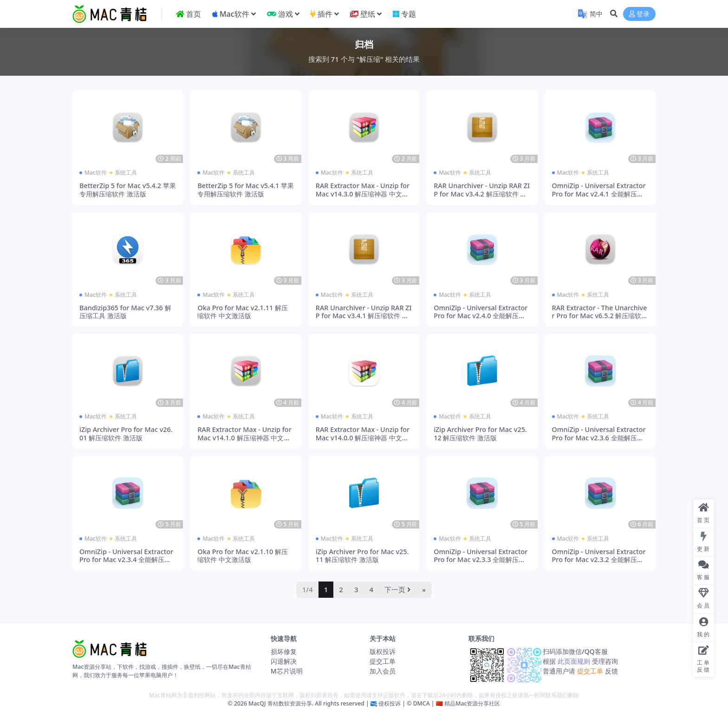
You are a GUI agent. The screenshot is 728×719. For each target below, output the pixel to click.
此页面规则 (574, 661)
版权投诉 (383, 651)
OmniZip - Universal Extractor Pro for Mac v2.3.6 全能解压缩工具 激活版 (599, 438)
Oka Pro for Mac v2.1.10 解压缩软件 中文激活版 (243, 556)
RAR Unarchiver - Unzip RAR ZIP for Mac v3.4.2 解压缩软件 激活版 (482, 194)
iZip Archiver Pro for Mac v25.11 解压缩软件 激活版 (362, 556)
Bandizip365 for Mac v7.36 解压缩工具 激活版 (125, 312)
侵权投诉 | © (394, 703)
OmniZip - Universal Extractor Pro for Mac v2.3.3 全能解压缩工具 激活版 (481, 560)
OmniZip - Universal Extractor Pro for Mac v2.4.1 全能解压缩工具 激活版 (599, 194)
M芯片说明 (287, 671)
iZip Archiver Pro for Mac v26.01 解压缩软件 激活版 (126, 433)
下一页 (398, 589)
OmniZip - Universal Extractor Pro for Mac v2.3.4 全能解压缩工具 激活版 (126, 560)
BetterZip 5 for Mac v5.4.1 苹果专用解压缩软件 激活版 (246, 190)
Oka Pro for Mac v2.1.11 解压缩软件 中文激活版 (243, 312)
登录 (639, 14)
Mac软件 (96, 173)
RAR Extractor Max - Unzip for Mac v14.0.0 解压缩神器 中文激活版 (363, 438)
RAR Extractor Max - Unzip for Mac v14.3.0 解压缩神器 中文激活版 (363, 194)
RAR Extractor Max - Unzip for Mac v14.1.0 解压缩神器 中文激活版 (244, 438)
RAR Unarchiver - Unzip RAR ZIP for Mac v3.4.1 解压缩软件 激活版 (364, 316)
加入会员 (383, 671)
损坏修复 (284, 651)
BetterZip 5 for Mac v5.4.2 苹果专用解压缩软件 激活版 (128, 190)
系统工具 (126, 173)
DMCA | (423, 703)
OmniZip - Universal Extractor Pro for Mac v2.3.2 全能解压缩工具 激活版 (599, 560)
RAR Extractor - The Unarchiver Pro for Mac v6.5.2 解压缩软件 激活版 (600, 316)
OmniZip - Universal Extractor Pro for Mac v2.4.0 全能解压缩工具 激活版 (481, 316)
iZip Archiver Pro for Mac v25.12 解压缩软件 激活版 (480, 433)
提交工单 (383, 661)
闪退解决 (284, 661)
